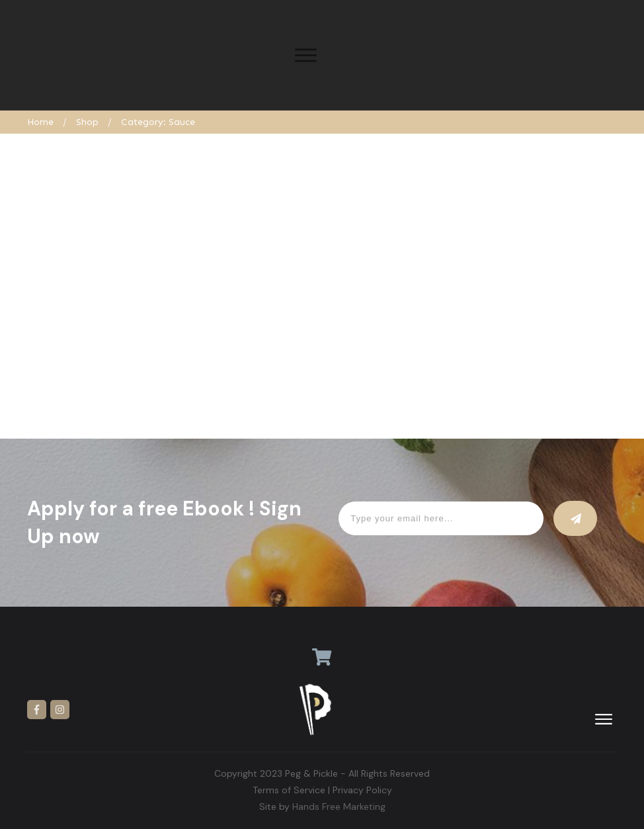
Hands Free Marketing (339, 807)
